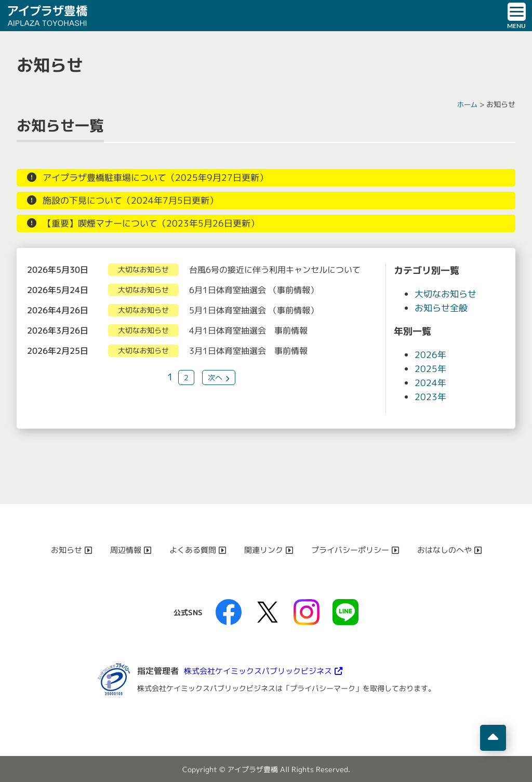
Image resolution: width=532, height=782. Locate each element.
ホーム (467, 104)
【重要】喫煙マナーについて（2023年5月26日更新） (156, 223)
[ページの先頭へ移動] (493, 738)
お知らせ (58, 550)
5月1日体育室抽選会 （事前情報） (254, 310)
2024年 (431, 383)
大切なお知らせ (447, 294)
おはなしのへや (452, 550)
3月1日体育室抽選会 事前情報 (248, 351)
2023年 (431, 397)
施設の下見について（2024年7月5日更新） (135, 201)
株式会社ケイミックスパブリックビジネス (263, 671)
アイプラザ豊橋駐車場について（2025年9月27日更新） (161, 178)
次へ (215, 377)
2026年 (431, 355)
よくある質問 (189, 550)
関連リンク (263, 550)
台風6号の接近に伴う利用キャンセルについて (275, 270)
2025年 (431, 369)
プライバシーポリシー (353, 550)
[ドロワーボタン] (516, 16)
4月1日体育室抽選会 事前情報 (248, 330)
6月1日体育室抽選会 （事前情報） (254, 290)
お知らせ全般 (443, 308)
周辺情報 (119, 550)
